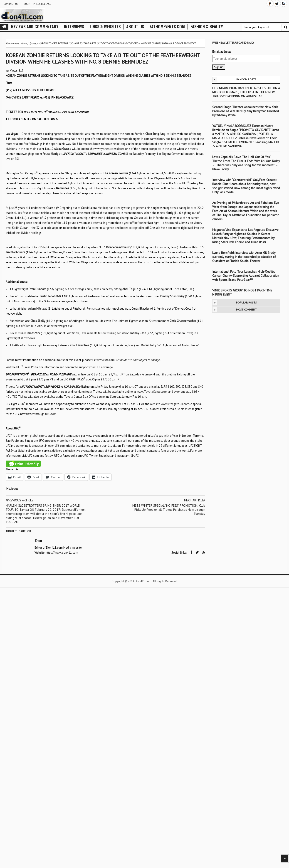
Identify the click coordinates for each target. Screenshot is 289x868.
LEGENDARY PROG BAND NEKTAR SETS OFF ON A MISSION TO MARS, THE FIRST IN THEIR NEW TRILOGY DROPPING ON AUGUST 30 (246, 92)
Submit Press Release (37, 4)
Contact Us (11, 4)
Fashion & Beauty (207, 27)
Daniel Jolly (148, 345)
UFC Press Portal (28, 367)
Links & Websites (105, 27)
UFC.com (51, 414)
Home (24, 43)
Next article (195, 500)
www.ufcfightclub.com (175, 404)
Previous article (20, 500)
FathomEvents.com (167, 27)
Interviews (74, 27)
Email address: (221, 52)
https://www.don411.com (62, 553)
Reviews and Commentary (35, 27)
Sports (14, 489)
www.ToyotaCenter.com (152, 392)
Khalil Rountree (79, 345)
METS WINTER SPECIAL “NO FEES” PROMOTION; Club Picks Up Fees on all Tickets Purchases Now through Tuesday (169, 510)
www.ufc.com (106, 360)
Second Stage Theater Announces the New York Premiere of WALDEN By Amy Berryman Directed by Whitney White (246, 111)
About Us (135, 27)
